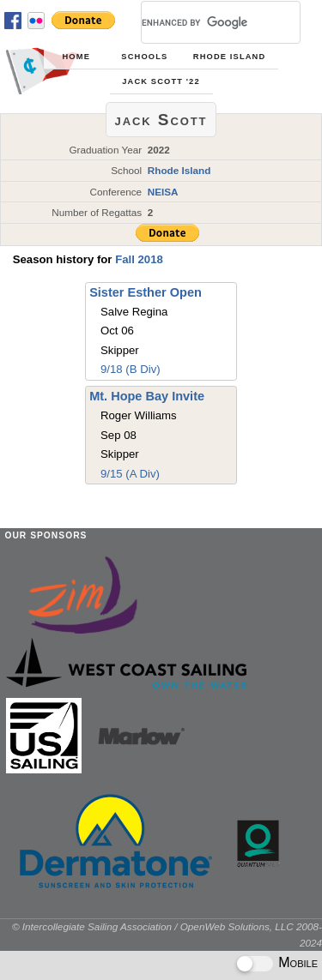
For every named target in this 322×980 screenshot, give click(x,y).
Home (76, 57)
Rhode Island (229, 57)
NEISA (163, 192)
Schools (144, 57)
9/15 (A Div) (130, 474)
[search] (200, 22)
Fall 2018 (139, 259)
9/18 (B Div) (131, 369)
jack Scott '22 (161, 81)
